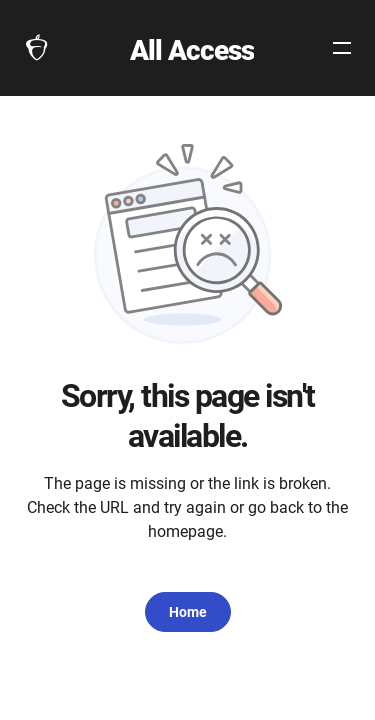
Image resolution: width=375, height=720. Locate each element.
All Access (192, 50)
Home (188, 612)
